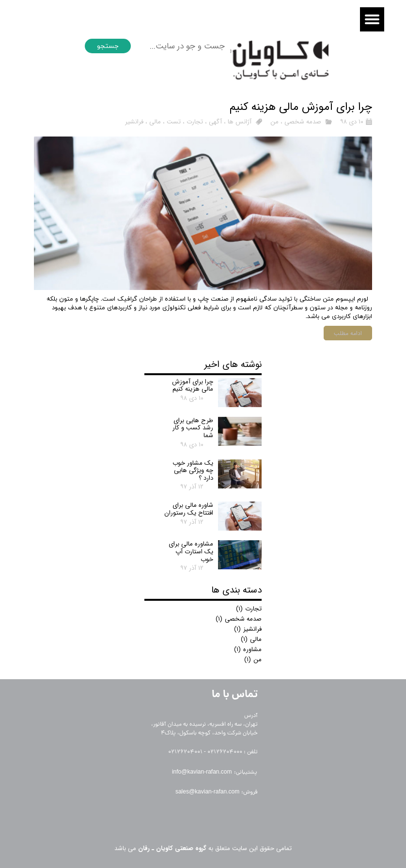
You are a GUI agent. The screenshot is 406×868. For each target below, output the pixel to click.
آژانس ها (240, 122)
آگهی (215, 122)
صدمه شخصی (303, 122)
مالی (155, 122)
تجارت (195, 122)
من (274, 122)
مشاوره (248, 649)
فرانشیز (248, 629)
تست (174, 122)
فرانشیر (134, 122)
